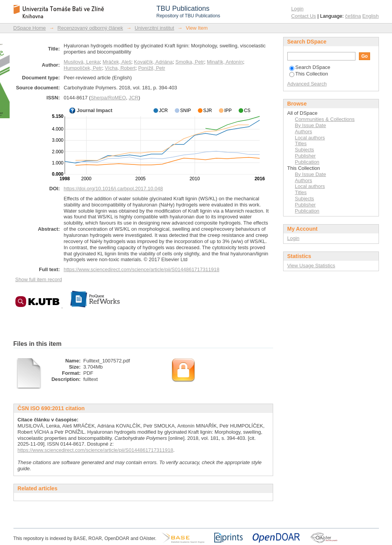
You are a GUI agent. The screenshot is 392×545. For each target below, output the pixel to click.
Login (297, 9)
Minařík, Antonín (225, 62)
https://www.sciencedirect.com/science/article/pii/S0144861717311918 (142, 269)
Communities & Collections (325, 119)
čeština (353, 16)
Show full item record (39, 279)
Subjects (305, 150)
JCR (134, 98)
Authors (304, 132)
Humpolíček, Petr (83, 68)
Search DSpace (310, 67)
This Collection (309, 74)
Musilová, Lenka (82, 62)
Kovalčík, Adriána (153, 62)
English (371, 16)
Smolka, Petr (190, 62)
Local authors (310, 138)
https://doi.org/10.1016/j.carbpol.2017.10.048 (113, 189)
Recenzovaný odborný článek (90, 28)
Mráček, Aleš (117, 62)
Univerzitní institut (154, 28)
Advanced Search (307, 84)
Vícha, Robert (120, 68)
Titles (301, 143)
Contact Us (304, 16)
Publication (307, 162)
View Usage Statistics (311, 266)
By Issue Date (311, 125)
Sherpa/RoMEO (108, 98)
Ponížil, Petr (152, 68)
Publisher (305, 156)
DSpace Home (30, 28)
